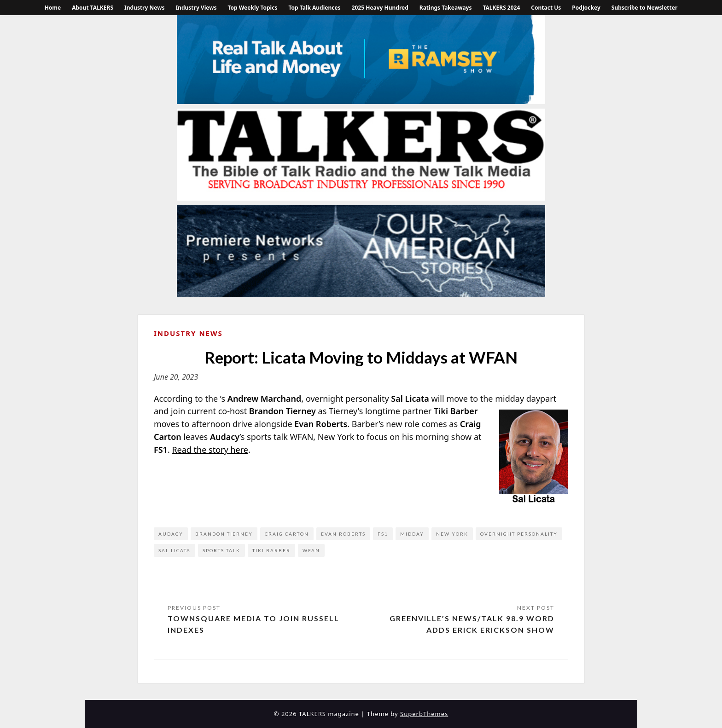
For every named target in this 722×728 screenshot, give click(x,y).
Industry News (144, 8)
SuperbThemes (424, 714)
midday (412, 534)
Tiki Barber (271, 550)
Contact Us (546, 8)
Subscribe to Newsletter (645, 8)
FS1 (383, 534)
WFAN (311, 550)
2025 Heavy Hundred (380, 8)
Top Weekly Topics (252, 8)
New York (452, 534)
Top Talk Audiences (314, 8)
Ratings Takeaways (446, 8)
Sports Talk (221, 550)
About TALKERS (93, 8)
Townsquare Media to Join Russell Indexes (253, 624)
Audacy (171, 534)
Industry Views (196, 8)
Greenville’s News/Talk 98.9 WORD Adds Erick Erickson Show (472, 624)
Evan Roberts (343, 534)
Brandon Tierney (224, 534)
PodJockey (586, 8)
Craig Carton (287, 534)
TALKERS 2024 (501, 8)
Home (53, 8)
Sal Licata (175, 550)
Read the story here (210, 450)
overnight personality (519, 534)
